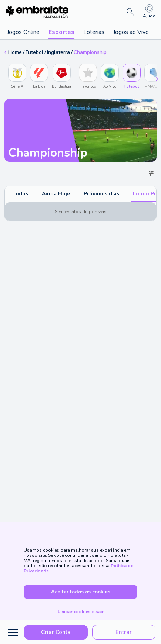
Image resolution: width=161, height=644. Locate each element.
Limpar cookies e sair (81, 612)
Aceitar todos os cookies (81, 592)
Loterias (94, 32)
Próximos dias (101, 194)
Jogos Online (23, 32)
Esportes (61, 34)
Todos (20, 194)
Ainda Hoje (56, 194)
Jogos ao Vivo (131, 32)
